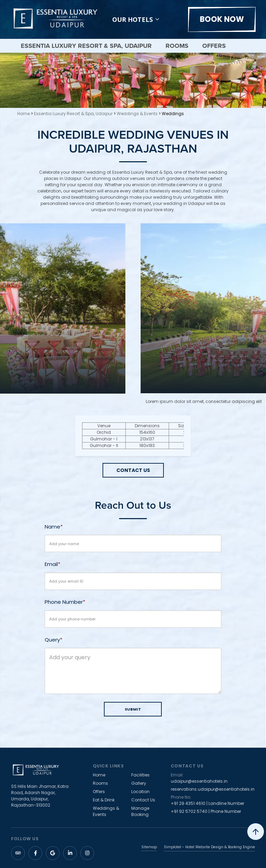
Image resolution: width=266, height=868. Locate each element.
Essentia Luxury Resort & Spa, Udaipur (86, 46)
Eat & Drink (104, 800)
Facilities (140, 775)
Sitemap (149, 847)
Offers (214, 46)
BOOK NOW (222, 19)
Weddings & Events (137, 114)
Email (51, 564)
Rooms (177, 46)
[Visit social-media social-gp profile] (53, 853)
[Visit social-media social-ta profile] (18, 853)
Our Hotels (136, 19)
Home (24, 114)
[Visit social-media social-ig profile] (87, 853)
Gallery (139, 783)
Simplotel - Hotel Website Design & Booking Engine (209, 847)
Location (140, 792)
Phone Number (64, 602)
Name (52, 527)
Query (52, 640)
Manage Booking (140, 811)
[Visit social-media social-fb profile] (35, 853)
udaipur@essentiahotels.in (199, 781)
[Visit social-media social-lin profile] (70, 853)
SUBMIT (133, 709)
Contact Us (143, 800)
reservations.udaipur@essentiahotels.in (213, 789)
